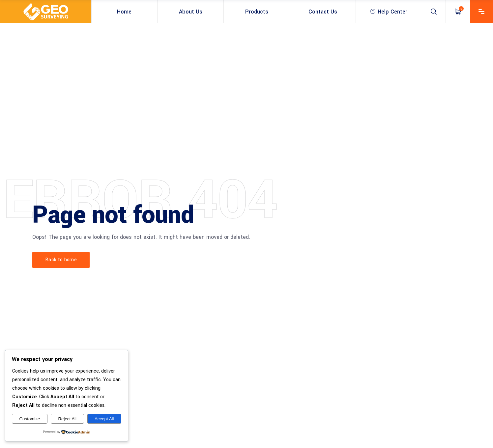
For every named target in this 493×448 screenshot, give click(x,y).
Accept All (104, 419)
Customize (29, 419)
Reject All (67, 419)
